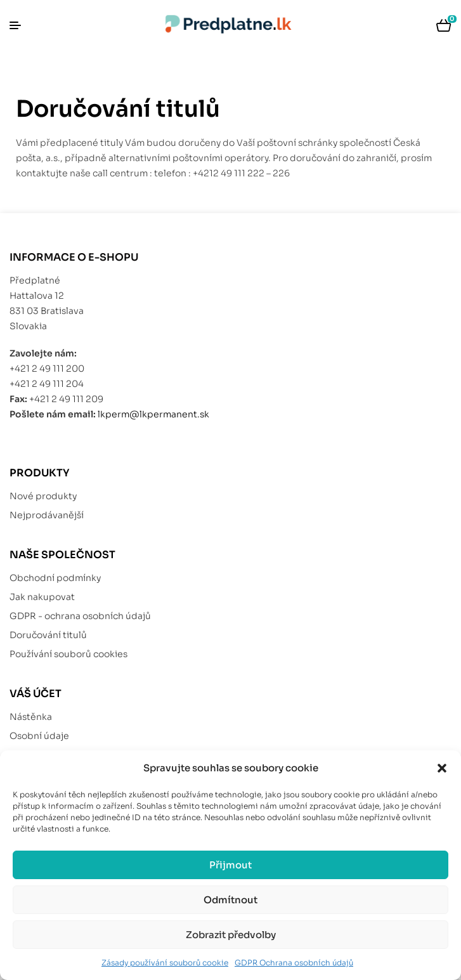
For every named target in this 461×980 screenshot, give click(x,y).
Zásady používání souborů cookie (165, 963)
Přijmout (230, 865)
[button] (442, 768)
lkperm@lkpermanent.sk (153, 414)
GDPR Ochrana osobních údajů (294, 963)
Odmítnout (230, 900)
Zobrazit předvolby (231, 935)
